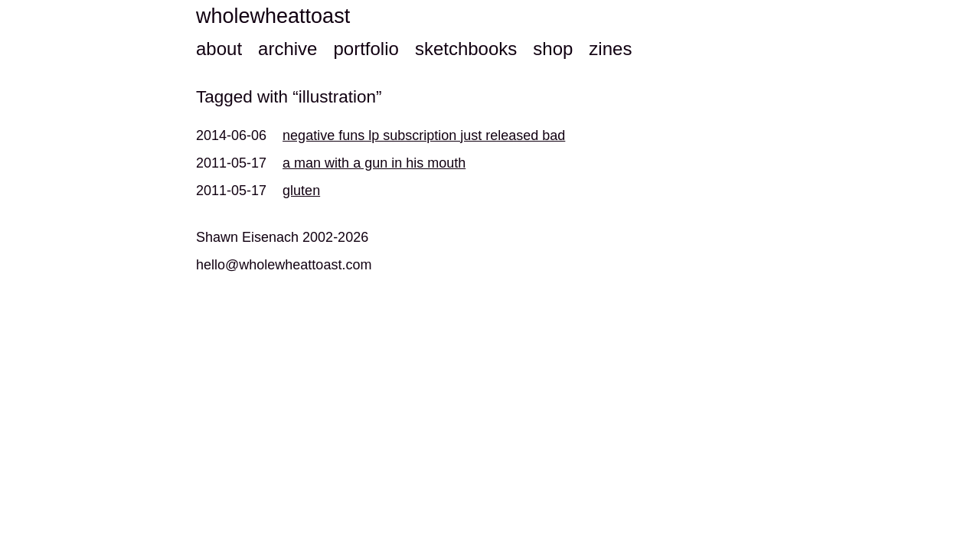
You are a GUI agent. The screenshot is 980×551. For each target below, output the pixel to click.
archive (287, 49)
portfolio (366, 49)
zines (610, 49)
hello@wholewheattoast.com (284, 265)
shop (553, 49)
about (219, 49)
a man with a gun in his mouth (374, 163)
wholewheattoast (273, 16)
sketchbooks (466, 49)
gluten (301, 191)
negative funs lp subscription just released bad (424, 135)
